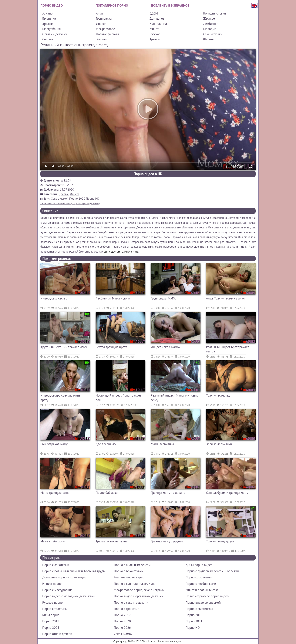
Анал (99, 13)
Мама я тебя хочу (53, 541)
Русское (155, 34)
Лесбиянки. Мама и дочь (113, 298)
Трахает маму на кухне (112, 541)
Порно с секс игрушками (131, 603)
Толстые (101, 39)
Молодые (210, 29)
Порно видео (52, 5)
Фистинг (209, 39)
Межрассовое (105, 29)
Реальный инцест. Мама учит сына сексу (175, 398)
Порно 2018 (194, 615)
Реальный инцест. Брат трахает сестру (227, 349)
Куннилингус (158, 24)
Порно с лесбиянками (201, 584)
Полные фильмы (107, 34)
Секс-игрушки (213, 34)
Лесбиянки (211, 24)
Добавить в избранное (170, 5)
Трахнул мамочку (218, 395)
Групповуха (104, 18)
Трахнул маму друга (220, 541)
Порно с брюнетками (129, 571)
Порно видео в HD (148, 174)
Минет (154, 29)
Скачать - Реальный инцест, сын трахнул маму (70, 203)
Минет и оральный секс (202, 590)
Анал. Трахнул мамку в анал (225, 298)
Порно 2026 (122, 628)
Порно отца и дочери (57, 634)
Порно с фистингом (199, 609)
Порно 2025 (51, 628)
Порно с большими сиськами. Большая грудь (73, 571)
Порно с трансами (126, 609)
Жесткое (209, 18)
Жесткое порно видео (129, 577)
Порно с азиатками (56, 565)
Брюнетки (49, 18)
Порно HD (92, 198)
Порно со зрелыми (199, 577)
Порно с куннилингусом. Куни (135, 584)
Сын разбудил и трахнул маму (227, 493)
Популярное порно (112, 5)
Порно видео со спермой (203, 603)
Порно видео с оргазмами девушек (139, 596)
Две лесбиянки (106, 444)
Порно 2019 (51, 621)
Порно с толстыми (55, 609)
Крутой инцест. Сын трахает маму (64, 347)
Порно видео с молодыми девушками (69, 596)
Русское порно (52, 603)
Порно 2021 (194, 621)
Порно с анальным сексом (132, 565)
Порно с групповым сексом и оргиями (212, 571)
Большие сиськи (215, 13)
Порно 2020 (77, 198)
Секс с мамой (60, 198)
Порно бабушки (107, 493)
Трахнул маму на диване (168, 493)
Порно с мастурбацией (58, 590)
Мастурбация (51, 29)
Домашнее (157, 18)
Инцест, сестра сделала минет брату (61, 398)
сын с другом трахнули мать (121, 252)
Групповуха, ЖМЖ (163, 298)
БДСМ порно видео (199, 565)
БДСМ (154, 13)
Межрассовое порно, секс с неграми (139, 590)
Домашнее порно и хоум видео (64, 577)
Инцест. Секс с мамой (166, 347)
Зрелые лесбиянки (219, 444)
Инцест (101, 24)
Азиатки (48, 13)
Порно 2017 (122, 615)
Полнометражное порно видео (207, 596)
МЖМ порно (51, 615)
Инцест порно (52, 584)
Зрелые (47, 24)
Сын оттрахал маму (54, 444)
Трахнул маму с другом (167, 541)
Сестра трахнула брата (111, 347)
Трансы (155, 39)
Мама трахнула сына (55, 493)
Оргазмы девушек (55, 34)
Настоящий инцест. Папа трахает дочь (118, 398)
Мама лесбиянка (162, 444)
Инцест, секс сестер (54, 298)
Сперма (48, 39)
